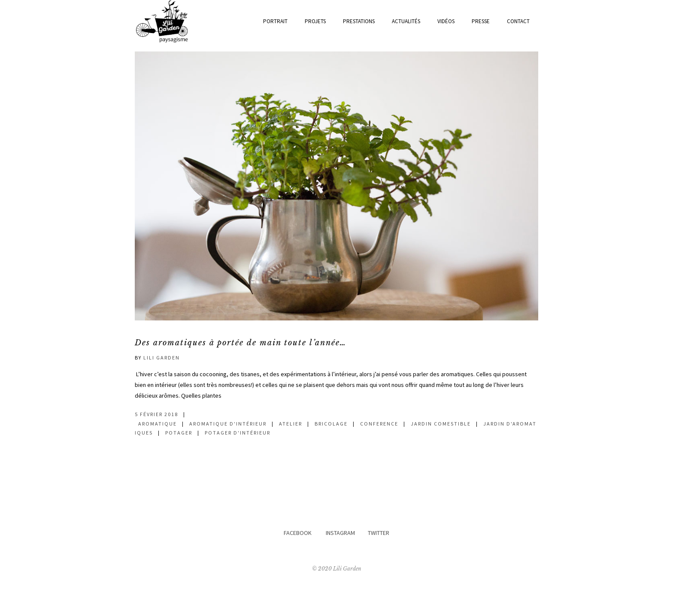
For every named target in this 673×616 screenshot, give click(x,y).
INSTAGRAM (340, 533)
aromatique (158, 424)
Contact (518, 21)
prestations (359, 21)
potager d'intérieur (238, 433)
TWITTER (379, 533)
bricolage (331, 424)
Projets (315, 21)
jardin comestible (441, 424)
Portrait (275, 21)
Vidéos (446, 21)
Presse (481, 21)
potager (179, 433)
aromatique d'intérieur (228, 424)
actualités (406, 21)
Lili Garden (162, 358)
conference (379, 424)
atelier (291, 424)
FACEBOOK (298, 533)
